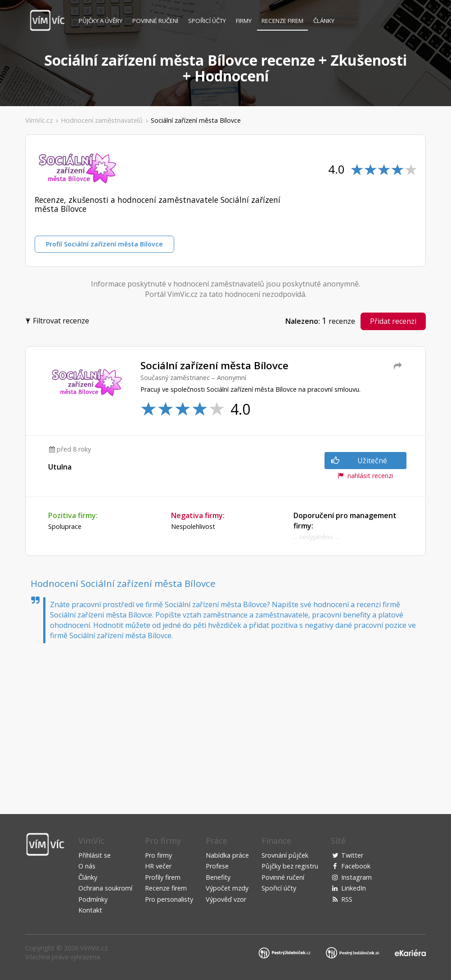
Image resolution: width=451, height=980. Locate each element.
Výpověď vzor (226, 899)
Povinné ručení (155, 21)
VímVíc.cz (39, 120)
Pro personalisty (169, 899)
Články (324, 21)
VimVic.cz (94, 948)
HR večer (158, 866)
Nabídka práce (227, 855)
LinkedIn (354, 888)
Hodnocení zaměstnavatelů (102, 120)
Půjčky (101, 21)
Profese (217, 866)
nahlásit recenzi (365, 476)
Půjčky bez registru (290, 866)
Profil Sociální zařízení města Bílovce (104, 244)
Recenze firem (282, 21)
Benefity (218, 877)
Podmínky (93, 899)
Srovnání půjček (285, 855)
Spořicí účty (207, 21)
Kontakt (90, 910)
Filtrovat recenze (58, 320)
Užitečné (359, 461)
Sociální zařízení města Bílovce (196, 120)
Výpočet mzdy (227, 888)
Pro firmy (158, 855)
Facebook (356, 866)
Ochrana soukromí (105, 888)
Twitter (352, 855)
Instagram (356, 877)
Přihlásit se (95, 855)
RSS (347, 899)
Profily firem (163, 877)
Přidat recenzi (393, 321)
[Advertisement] (225, 720)
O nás (87, 866)
